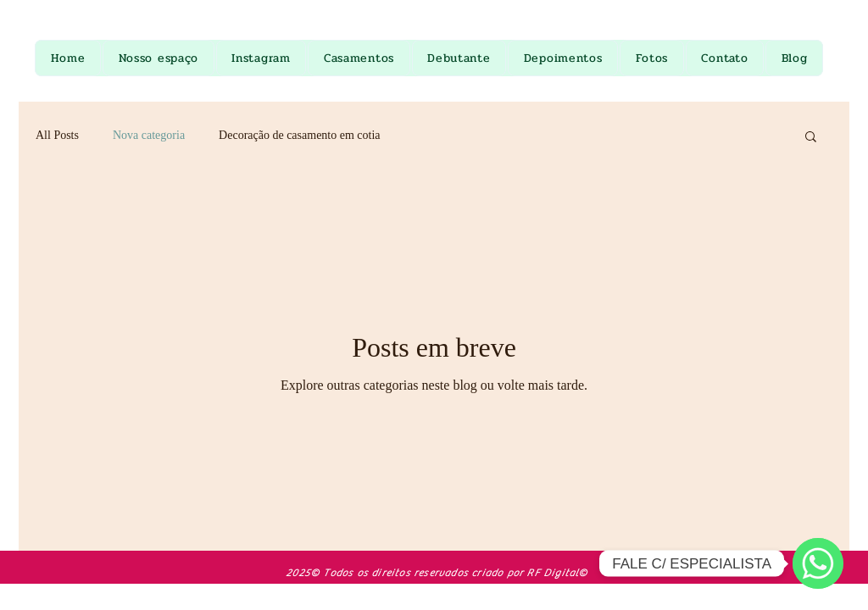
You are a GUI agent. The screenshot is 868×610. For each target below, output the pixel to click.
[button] (811, 138)
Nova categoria (149, 135)
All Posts (57, 135)
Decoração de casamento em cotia (299, 135)
